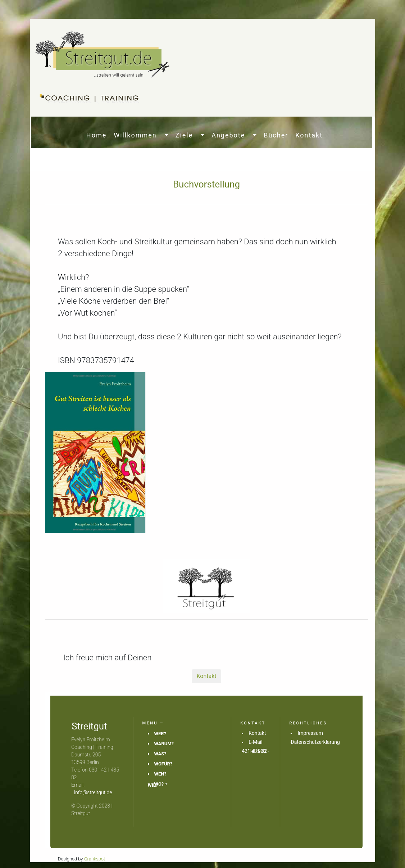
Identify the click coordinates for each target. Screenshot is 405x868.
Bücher (276, 135)
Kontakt (309, 135)
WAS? (160, 754)
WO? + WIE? (158, 785)
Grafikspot (95, 859)
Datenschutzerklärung (315, 742)
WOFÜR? (163, 764)
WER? (160, 734)
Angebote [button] (231, 135)
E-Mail (255, 742)
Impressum (310, 733)
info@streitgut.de (93, 792)
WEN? (160, 774)
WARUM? (164, 744)
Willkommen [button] (138, 135)
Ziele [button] (187, 135)
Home (98, 135)
